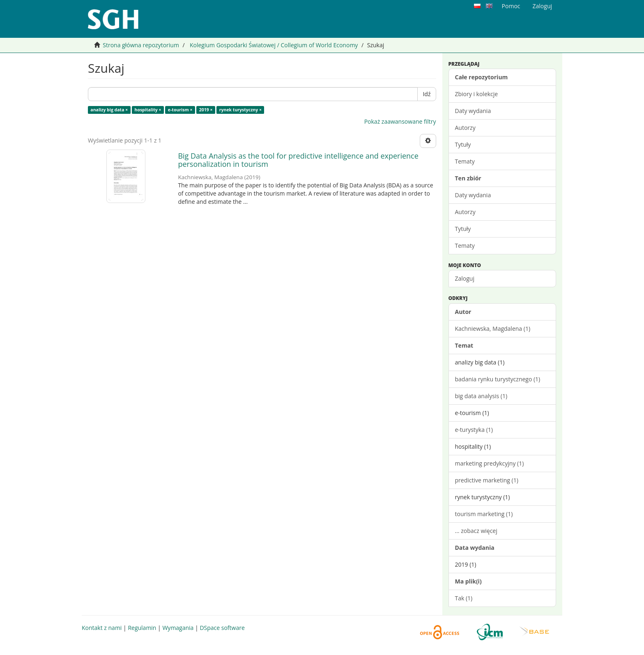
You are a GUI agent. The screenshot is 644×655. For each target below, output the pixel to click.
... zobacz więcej (476, 531)
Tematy (465, 161)
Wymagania (178, 628)
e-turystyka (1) (474, 430)
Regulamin (142, 628)
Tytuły (463, 144)
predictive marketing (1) (487, 480)
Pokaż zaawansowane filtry (400, 121)
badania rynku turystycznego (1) (498, 379)
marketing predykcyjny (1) (490, 463)
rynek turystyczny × (240, 110)
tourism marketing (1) (484, 514)
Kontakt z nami (102, 628)
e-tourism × (180, 110)
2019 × (206, 110)
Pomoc (511, 6)
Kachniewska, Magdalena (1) (493, 329)
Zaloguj (465, 278)
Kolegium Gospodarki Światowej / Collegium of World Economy (274, 45)
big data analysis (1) (481, 396)
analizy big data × (109, 110)
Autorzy (465, 128)
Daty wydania (473, 111)
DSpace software (222, 628)
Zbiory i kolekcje (477, 94)
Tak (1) (464, 598)
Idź (427, 94)
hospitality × (148, 110)
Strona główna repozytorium (141, 45)
